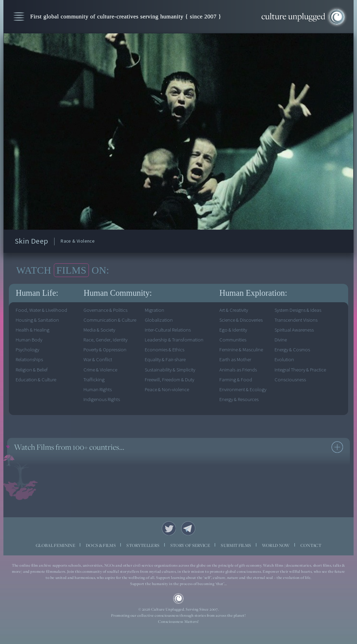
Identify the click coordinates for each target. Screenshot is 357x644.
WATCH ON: (63, 270)
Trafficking (94, 380)
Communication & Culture (110, 320)
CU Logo (178, 599)
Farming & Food (236, 380)
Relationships (29, 360)
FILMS (72, 270)
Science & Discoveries (241, 320)
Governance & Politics (105, 310)
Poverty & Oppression (105, 350)
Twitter (169, 528)
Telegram (188, 528)
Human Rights (98, 390)
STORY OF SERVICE (190, 545)
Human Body (29, 340)
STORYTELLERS (143, 545)
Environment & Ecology (243, 390)
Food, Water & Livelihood (41, 310)
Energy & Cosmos (292, 350)
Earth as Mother (235, 360)
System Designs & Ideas (298, 310)
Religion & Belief (32, 370)
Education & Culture (36, 380)
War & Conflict (98, 360)
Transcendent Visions (296, 320)
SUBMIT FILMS (236, 545)
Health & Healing (33, 330)
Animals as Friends (238, 370)
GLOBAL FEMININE (56, 545)
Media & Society (99, 330)
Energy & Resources (239, 400)
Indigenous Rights (102, 400)
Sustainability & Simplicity (170, 370)
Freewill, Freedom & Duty (169, 380)
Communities (233, 340)
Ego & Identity (233, 330)
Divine (281, 340)
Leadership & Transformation (174, 340)
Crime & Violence (100, 370)
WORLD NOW (276, 545)
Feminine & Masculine (241, 350)
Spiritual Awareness (294, 330)
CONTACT (311, 545)
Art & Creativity (234, 310)
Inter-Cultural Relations (168, 330)
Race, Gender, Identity (105, 340)
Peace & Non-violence (167, 390)
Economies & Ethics (165, 350)
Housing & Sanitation (37, 320)
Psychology (27, 350)
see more (337, 447)
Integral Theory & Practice (300, 370)
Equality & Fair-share (165, 360)
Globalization (159, 320)
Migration (154, 310)
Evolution (284, 360)
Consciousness (290, 380)
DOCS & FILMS (101, 545)
